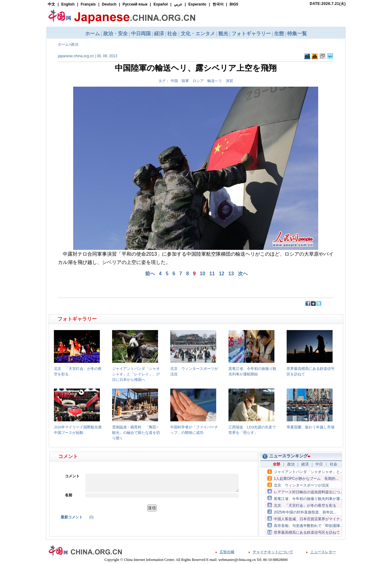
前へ (150, 274)
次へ (243, 274)
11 (212, 274)
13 (231, 274)
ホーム (63, 44)
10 (202, 274)
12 (222, 274)
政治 (75, 44)
